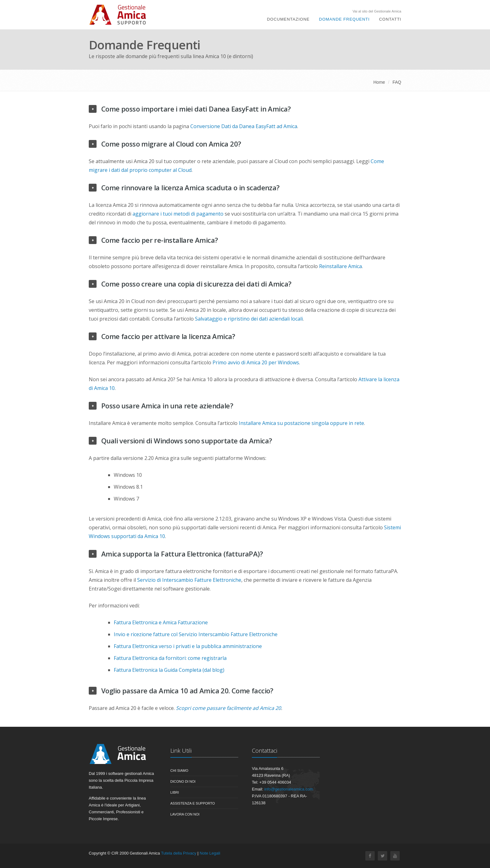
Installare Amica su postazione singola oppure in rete (301, 423)
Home (379, 82)
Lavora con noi (185, 814)
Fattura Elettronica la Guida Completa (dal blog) (169, 670)
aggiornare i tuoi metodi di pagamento (178, 214)
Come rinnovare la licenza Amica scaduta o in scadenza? (190, 187)
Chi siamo (179, 771)
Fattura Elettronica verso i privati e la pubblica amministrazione (188, 646)
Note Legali (210, 853)
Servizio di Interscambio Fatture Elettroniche (189, 580)
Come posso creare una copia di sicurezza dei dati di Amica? (196, 284)
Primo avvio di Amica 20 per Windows (256, 362)
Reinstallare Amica (340, 266)
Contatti (390, 19)
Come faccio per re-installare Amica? (160, 240)
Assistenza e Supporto (193, 803)
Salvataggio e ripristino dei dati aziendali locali (249, 319)
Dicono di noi (183, 781)
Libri (175, 792)
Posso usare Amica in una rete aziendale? (167, 406)
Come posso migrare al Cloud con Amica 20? (171, 144)
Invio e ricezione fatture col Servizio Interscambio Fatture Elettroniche (196, 634)
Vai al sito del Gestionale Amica (377, 11)
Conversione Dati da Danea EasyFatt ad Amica (244, 126)
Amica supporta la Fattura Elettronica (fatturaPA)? (182, 554)
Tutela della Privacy (179, 853)
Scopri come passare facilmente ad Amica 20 (228, 708)
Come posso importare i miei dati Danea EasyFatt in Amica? (196, 109)
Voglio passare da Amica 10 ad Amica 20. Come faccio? (187, 691)
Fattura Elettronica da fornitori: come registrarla (170, 658)
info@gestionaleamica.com (289, 789)
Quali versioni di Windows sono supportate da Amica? (187, 441)
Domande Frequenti (344, 19)
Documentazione (288, 19)
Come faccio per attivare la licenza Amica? (168, 336)
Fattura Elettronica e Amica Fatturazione (161, 622)
